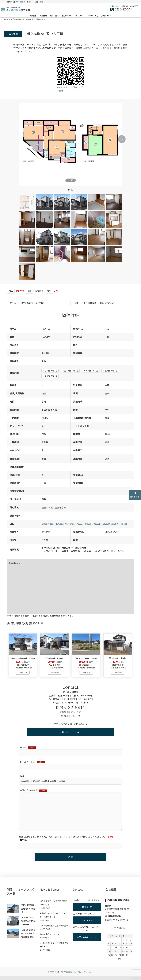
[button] (122, 139)
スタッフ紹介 (79, 16)
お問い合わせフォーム (70, 736)
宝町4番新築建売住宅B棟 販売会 (28, 913)
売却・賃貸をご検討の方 (59, 16)
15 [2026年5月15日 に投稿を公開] (123, 952)
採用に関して (106, 16)
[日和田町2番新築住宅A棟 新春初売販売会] (13, 925)
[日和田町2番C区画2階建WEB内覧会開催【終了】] (13, 938)
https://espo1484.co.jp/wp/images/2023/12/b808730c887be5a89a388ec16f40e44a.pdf (86, 525)
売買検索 (33, 16)
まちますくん (87, 925)
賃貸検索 (43, 16)
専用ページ (87, 911)
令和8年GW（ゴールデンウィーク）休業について (54, 919)
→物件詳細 (23, 676)
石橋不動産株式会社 (65, 976)
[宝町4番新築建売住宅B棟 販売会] (13, 913)
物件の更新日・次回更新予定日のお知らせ (53, 907)
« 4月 (118, 963)
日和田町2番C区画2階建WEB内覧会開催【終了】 (28, 938)
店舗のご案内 (93, 16)
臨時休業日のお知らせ (50, 938)
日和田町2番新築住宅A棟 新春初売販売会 (28, 925)
